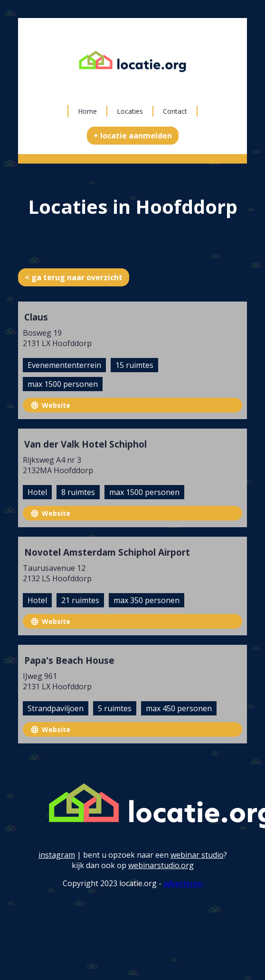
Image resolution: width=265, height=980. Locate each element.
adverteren (183, 883)
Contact (175, 111)
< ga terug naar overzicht (74, 277)
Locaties (130, 111)
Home (87, 111)
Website (56, 405)
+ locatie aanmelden (133, 136)
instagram (57, 855)
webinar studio (197, 855)
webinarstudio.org (161, 865)
